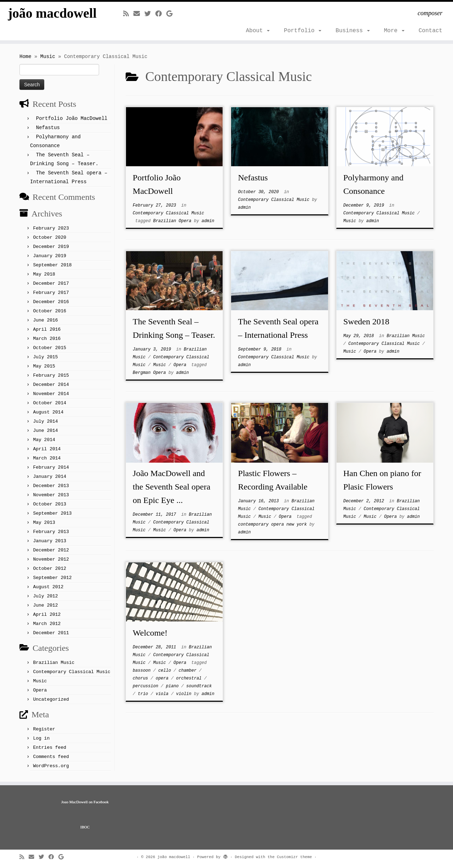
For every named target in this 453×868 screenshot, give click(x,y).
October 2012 (50, 569)
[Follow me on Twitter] (150, 14)
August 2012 (48, 587)
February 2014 (51, 467)
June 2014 (45, 431)
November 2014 (51, 394)
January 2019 (50, 256)
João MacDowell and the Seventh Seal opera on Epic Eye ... (171, 487)
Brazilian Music (54, 663)
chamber (189, 671)
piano (174, 686)
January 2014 (50, 477)
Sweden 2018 (366, 322)
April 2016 (47, 329)
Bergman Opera (151, 373)
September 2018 (52, 265)
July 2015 (45, 357)
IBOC (85, 827)
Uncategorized (51, 699)
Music (48, 57)
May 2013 (44, 523)
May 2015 (44, 366)
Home (25, 57)
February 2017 (51, 293)
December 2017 (51, 283)
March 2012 (47, 624)
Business (352, 31)
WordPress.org (51, 766)
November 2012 (51, 559)
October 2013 (50, 504)
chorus (142, 678)
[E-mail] (139, 14)
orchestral (190, 678)
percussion (147, 686)
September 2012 (52, 578)
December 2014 (51, 385)
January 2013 (50, 541)
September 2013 (52, 513)
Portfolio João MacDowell (72, 118)
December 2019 (51, 247)
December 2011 (51, 633)
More (394, 31)
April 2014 (47, 449)
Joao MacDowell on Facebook (85, 802)
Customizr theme (294, 857)
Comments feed (51, 757)
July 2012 (45, 596)
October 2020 (50, 238)
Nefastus (48, 128)
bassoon (143, 671)
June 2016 (45, 320)
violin (185, 694)
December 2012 (51, 550)
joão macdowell (52, 14)
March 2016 (47, 339)
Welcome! (150, 633)
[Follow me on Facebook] (161, 14)
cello (166, 671)
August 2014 (48, 412)
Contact (431, 31)
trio (144, 694)
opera (163, 678)
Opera (40, 690)
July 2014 (45, 421)
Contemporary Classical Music (71, 672)
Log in (41, 738)
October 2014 (50, 403)
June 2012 (45, 605)
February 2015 (51, 375)
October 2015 (50, 348)
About (258, 31)
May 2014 (44, 440)
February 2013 (51, 532)
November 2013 (51, 495)
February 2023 (51, 228)
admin (208, 221)
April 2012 (47, 615)
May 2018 (44, 274)
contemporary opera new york (274, 525)
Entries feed (50, 748)
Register (44, 729)
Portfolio (303, 31)
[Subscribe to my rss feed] (128, 14)
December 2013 (51, 486)
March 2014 (47, 458)
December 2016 (51, 302)
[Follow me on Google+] (172, 14)
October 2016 (50, 311)
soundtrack (199, 686)
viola (163, 694)
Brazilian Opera (174, 221)
